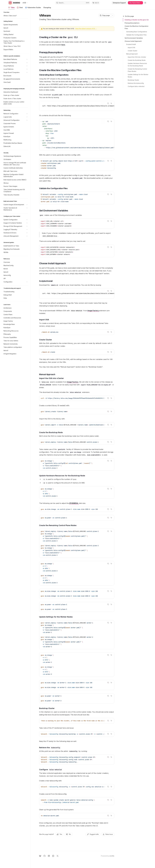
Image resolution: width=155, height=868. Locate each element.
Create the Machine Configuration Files (137, 27)
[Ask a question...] (77, 846)
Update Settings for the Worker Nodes (138, 76)
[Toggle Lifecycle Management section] (15, 236)
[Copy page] (105, 15)
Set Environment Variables (134, 38)
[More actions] (113, 15)
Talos (11, 8)
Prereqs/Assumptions (132, 23)
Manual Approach (132, 54)
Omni (20, 8)
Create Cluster (133, 51)
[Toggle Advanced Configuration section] (15, 120)
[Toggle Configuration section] (15, 282)
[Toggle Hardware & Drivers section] (15, 233)
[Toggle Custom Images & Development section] (15, 205)
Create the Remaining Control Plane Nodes (138, 70)
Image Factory (93, 311)
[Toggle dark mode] (145, 3)
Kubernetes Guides (33, 8)
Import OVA (131, 48)
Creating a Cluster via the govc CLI (137, 20)
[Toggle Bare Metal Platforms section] (15, 59)
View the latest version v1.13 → (86, 29)
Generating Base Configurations (137, 32)
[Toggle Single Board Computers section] (15, 72)
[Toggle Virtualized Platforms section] (15, 63)
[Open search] (73, 3)
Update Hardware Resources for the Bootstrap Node (138, 65)
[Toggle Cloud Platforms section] (15, 66)
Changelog (47, 8)
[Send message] (112, 847)
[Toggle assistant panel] (96, 3)
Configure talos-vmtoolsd (136, 86)
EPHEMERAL (74, 503)
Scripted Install (131, 44)
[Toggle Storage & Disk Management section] (15, 226)
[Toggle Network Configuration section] (15, 114)
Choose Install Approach (133, 41)
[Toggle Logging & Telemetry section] (15, 230)
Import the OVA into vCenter (137, 57)
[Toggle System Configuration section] (15, 220)
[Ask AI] (111, 103)
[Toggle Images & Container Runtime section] (15, 223)
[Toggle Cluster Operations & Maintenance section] (15, 209)
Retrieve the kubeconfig (136, 83)
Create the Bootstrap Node (137, 60)
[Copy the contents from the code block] (108, 103)
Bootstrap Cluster (133, 80)
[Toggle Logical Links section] (15, 117)
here (63, 45)
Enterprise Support (119, 3)
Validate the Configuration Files (136, 35)
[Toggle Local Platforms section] (15, 69)
